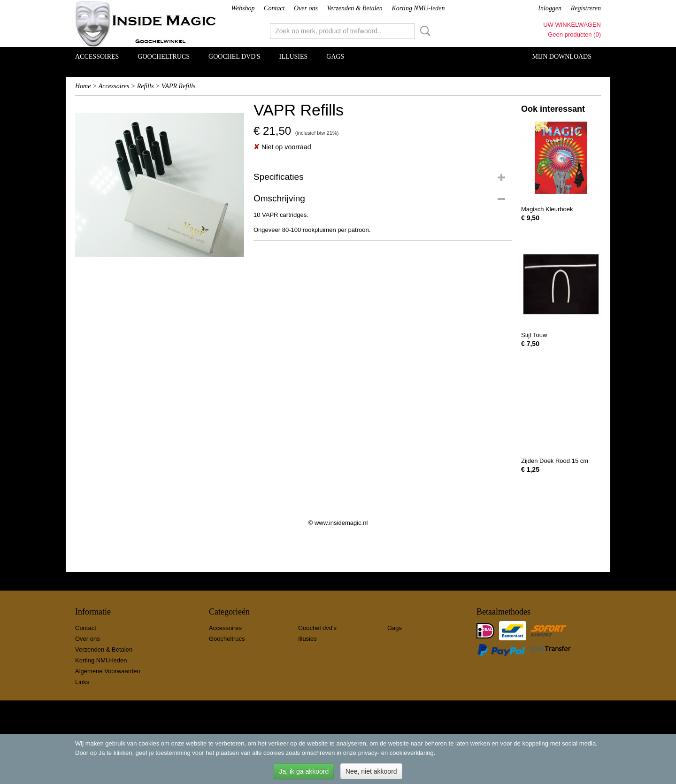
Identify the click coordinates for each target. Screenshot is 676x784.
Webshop (243, 8)
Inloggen (550, 8)
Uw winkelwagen (572, 25)
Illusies (294, 57)
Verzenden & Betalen (355, 8)
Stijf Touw (534, 335)
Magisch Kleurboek (547, 209)
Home (83, 86)
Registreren (586, 8)
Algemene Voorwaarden (108, 671)
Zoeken (423, 31)
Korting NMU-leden (418, 8)
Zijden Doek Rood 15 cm (555, 461)
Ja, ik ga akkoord (304, 771)
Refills (146, 86)
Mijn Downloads (562, 57)
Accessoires (97, 57)
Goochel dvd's (234, 57)
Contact (274, 8)
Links (82, 682)
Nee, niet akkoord (371, 771)
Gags (335, 57)
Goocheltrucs (164, 57)
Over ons (306, 8)
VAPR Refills (178, 86)
